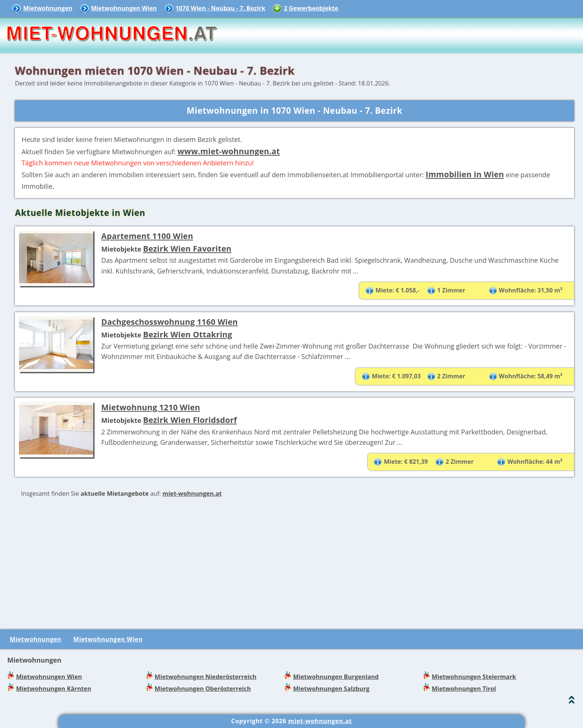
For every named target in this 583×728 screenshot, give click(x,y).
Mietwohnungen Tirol (464, 689)
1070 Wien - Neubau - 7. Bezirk (220, 8)
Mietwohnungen (48, 8)
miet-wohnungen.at (192, 494)
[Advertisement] (294, 563)
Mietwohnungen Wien (124, 8)
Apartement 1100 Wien (147, 236)
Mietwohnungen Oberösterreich (203, 689)
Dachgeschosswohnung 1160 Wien (169, 322)
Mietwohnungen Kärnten (54, 689)
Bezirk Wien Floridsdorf (190, 420)
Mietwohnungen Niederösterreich (206, 677)
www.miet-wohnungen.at (229, 151)
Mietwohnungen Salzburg (331, 689)
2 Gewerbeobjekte (311, 8)
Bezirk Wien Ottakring (188, 334)
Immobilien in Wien (465, 174)
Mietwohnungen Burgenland (336, 677)
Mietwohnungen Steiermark (474, 677)
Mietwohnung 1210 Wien (151, 407)
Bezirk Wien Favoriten (187, 248)
